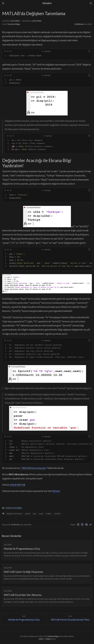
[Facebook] (82, 525)
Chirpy (48, 639)
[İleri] (70, 619)
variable (57, 514)
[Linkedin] (78, 525)
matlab (49, 514)
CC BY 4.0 (15, 525)
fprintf (28, 514)
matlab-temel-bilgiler (14, 508)
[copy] (89, 51)
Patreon (56, 491)
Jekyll (41, 639)
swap (41, 514)
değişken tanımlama (14, 514)
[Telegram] (87, 525)
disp (34, 514)
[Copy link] (90, 525)
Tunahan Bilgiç (14, 24)
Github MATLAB (17, 485)
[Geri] (24, 619)
